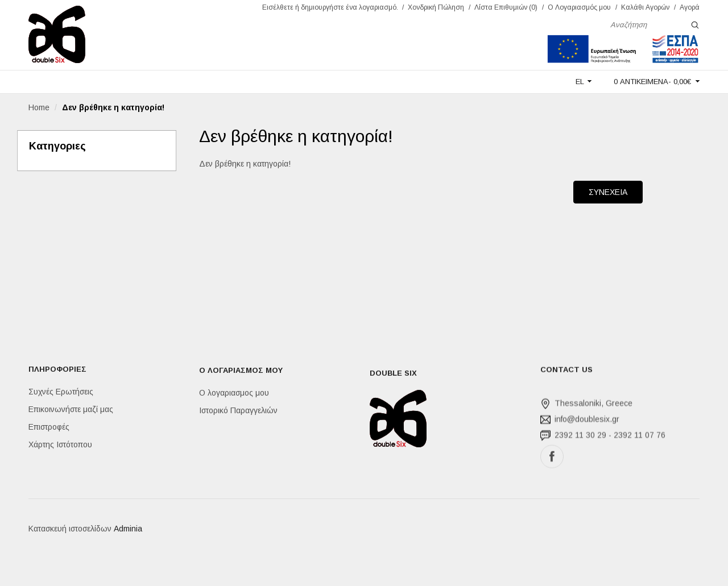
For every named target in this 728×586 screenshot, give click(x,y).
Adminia (128, 530)
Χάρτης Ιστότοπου (60, 445)
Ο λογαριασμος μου (234, 394)
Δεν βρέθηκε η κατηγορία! (113, 107)
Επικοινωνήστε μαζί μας (71, 410)
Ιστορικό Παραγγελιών (238, 412)
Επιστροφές (49, 427)
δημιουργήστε (322, 7)
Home (39, 107)
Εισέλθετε (278, 7)
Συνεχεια (608, 192)
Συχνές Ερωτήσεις (61, 392)
